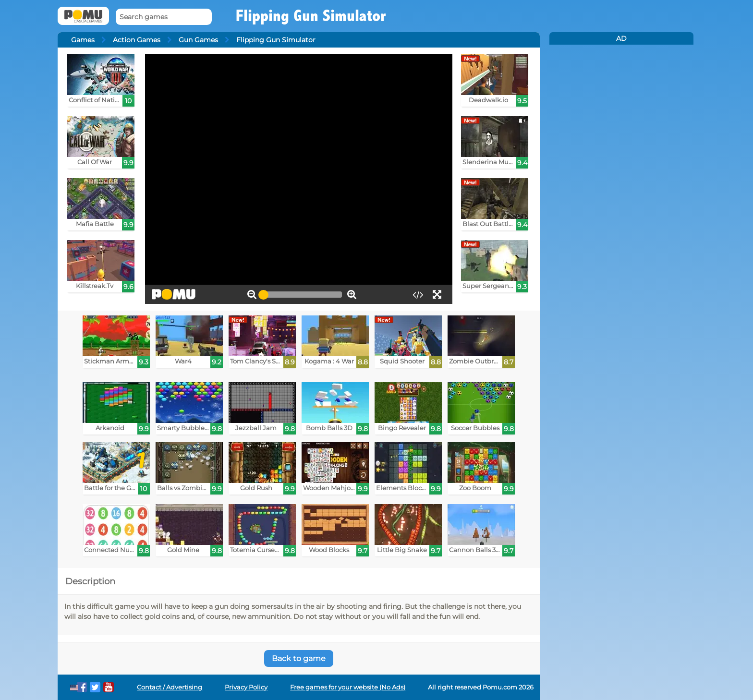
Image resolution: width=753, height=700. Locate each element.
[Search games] (164, 17)
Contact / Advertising (170, 687)
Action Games (137, 40)
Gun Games (198, 40)
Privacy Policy (246, 687)
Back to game (299, 658)
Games (83, 40)
